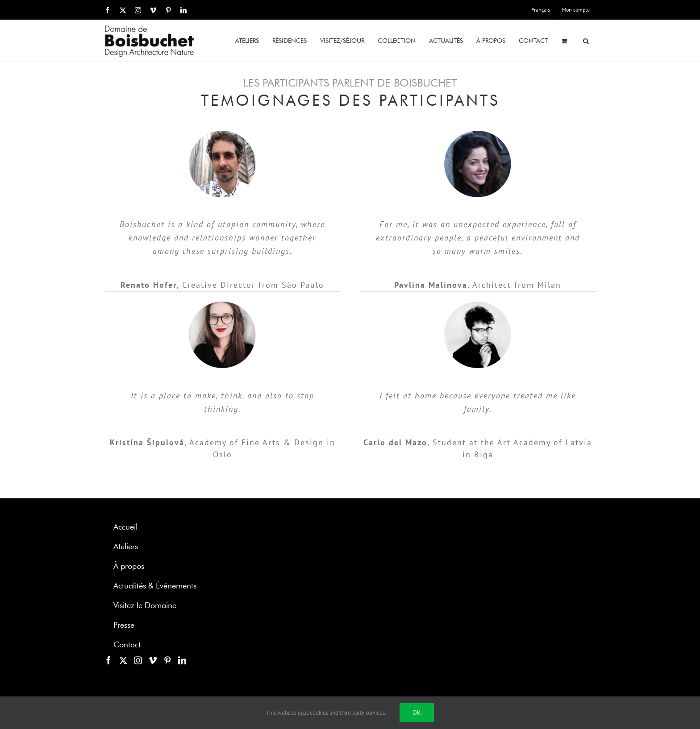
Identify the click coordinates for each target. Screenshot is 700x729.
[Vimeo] (153, 660)
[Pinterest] (167, 660)
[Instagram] (138, 660)
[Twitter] (123, 660)
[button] (586, 41)
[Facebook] (108, 660)
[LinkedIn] (182, 660)
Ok (417, 712)
